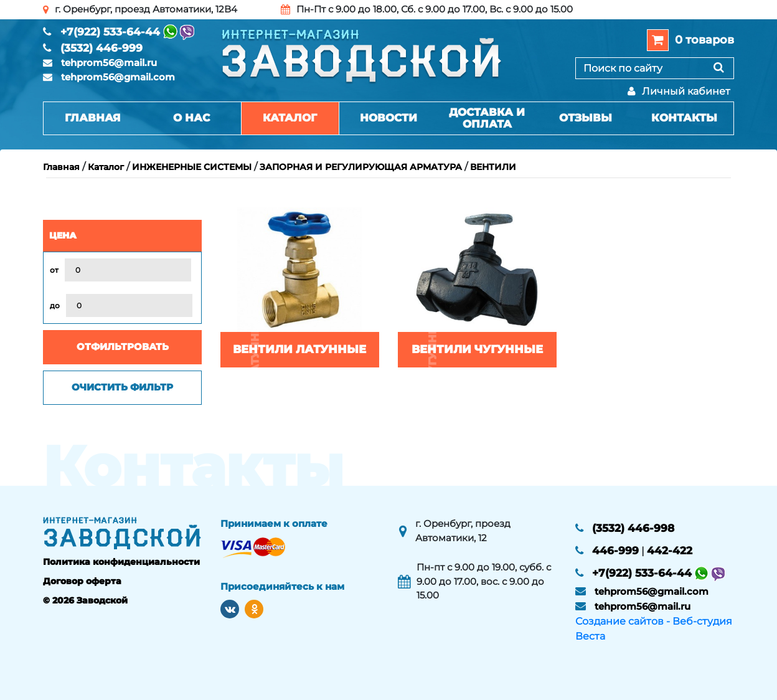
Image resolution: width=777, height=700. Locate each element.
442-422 (670, 551)
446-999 (615, 551)
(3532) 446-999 (101, 48)
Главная (93, 118)
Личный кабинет (679, 91)
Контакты (684, 118)
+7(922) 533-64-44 (110, 32)
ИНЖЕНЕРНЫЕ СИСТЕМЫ (192, 167)
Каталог (290, 118)
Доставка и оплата (487, 118)
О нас (191, 118)
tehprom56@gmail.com (118, 77)
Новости (388, 118)
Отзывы (586, 118)
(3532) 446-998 (633, 528)
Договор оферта (82, 581)
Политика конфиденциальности (121, 562)
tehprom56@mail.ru (109, 63)
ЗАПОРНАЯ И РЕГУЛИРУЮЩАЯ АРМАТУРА (361, 167)
